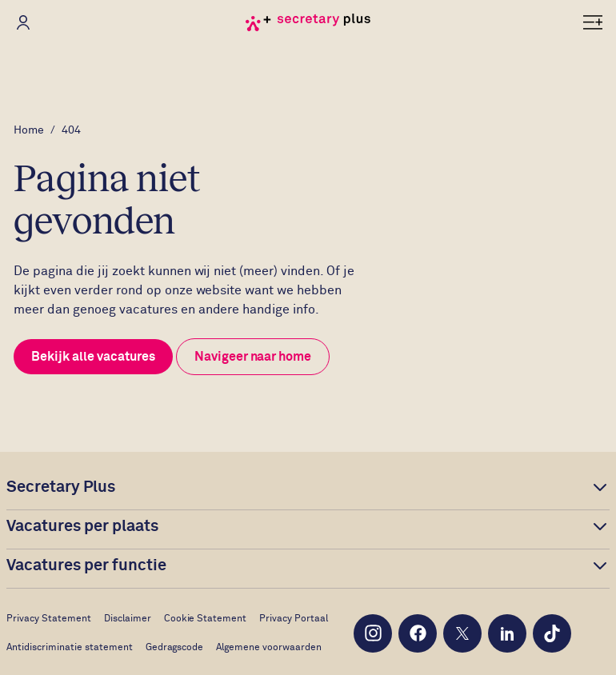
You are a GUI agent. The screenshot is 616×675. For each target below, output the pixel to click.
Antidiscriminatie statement (70, 648)
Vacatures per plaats (82, 526)
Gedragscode (175, 648)
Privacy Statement (49, 619)
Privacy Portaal (294, 619)
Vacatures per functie (86, 565)
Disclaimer (128, 619)
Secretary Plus (61, 487)
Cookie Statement (206, 619)
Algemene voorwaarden (269, 648)
